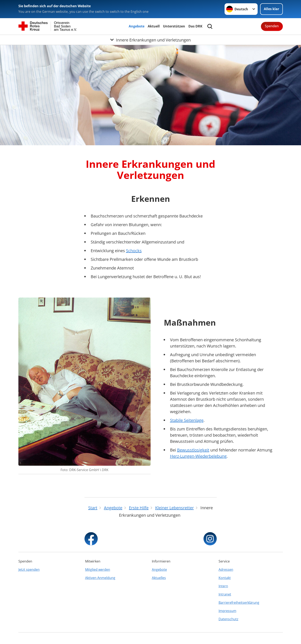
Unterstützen (174, 26)
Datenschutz (228, 619)
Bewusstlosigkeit (193, 450)
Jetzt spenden (29, 570)
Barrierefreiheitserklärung (239, 603)
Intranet (225, 594)
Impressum (227, 611)
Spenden (272, 26)
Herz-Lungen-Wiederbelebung (198, 456)
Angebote (137, 26)
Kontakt (225, 578)
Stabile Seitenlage (187, 420)
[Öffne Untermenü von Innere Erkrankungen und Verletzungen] (150, 40)
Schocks (134, 251)
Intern (223, 586)
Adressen (226, 570)
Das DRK (195, 26)
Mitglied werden (98, 570)
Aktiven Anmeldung (100, 578)
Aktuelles (159, 578)
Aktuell (154, 26)
